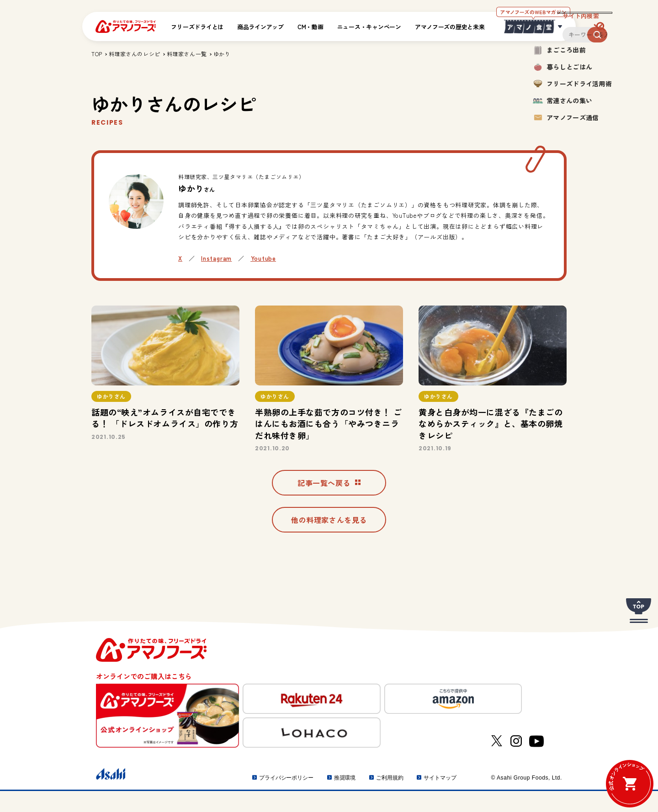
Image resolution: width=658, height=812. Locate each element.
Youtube (263, 258)
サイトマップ (440, 799)
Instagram (216, 258)
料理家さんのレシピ (135, 54)
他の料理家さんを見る (329, 541)
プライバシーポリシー (286, 799)
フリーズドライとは (197, 27)
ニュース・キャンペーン (369, 27)
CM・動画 (310, 27)
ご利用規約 (390, 799)
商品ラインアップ (260, 27)
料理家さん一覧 (187, 54)
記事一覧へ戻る (329, 501)
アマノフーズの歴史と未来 (450, 27)
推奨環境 (345, 799)
